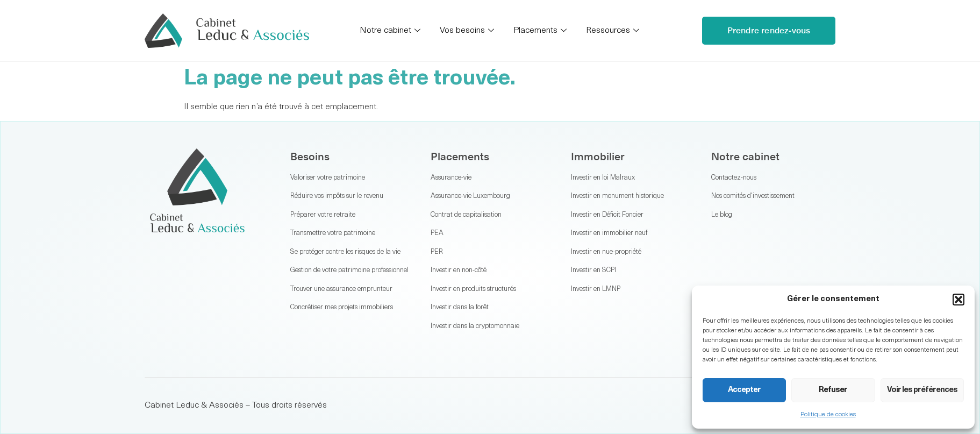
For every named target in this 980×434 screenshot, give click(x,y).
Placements (540, 31)
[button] (958, 300)
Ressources (613, 31)
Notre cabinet (390, 31)
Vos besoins (467, 31)
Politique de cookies (828, 415)
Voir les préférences (922, 390)
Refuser (833, 390)
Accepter (744, 390)
